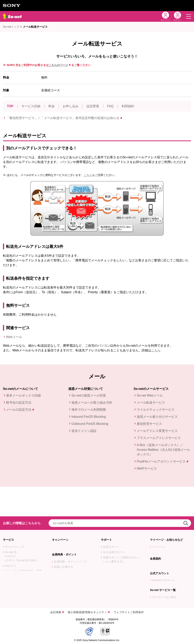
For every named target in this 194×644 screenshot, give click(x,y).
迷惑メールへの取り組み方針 (92, 403)
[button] (189, 16)
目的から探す (160, 593)
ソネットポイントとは (68, 556)
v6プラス (11, 575)
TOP (10, 106)
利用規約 (128, 106)
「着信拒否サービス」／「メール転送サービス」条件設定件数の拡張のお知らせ (64, 118)
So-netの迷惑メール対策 (89, 395)
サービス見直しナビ (115, 542)
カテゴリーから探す (164, 587)
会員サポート (111, 517)
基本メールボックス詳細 (23, 395)
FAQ (110, 106)
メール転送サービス (35, 27)
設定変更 (93, 106)
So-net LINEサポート (116, 568)
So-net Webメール (150, 395)
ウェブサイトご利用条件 (129, 612)
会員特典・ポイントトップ (70, 535)
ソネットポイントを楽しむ (70, 551)
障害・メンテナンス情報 (167, 528)
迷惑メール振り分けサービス (157, 417)
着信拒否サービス (149, 424)
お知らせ (157, 522)
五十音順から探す (163, 598)
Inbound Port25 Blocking (89, 417)
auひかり (11, 536)
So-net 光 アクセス (17, 570)
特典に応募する (64, 540)
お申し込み (71, 106)
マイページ (159, 517)
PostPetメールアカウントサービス (162, 461)
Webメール (14, 337)
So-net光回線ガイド (17, 591)
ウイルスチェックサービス (156, 410)
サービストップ (15, 517)
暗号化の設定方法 (19, 403)
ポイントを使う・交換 (68, 546)
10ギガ (11, 527)
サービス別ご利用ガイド (118, 548)
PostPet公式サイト (164, 564)
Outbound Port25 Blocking (90, 424)
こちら (88, 175)
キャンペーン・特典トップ (70, 517)
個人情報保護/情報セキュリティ (89, 612)
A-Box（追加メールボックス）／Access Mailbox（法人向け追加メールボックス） (163, 450)
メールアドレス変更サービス (157, 431)
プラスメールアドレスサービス (159, 438)
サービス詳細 (31, 106)
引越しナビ (110, 537)
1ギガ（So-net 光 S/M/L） (23, 531)
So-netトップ (11, 27)
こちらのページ (60, 65)
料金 (52, 106)
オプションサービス (17, 585)
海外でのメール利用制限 (89, 410)
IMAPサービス (147, 469)
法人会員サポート (114, 522)
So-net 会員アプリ (114, 562)
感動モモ (10, 596)
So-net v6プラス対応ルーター (23, 580)
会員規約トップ (162, 546)
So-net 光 (11, 522)
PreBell (156, 569)
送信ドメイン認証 (84, 431)
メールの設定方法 (20, 410)
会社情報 (57, 612)
